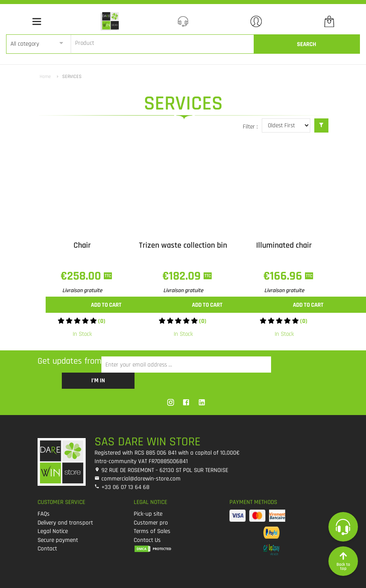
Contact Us (147, 540)
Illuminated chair (284, 245)
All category (25, 44)
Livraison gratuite (82, 291)
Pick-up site (148, 514)
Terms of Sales (152, 531)
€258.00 (82, 276)
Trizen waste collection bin (183, 245)
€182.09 (183, 276)
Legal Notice (53, 531)
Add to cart (106, 305)
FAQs (44, 514)
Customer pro (151, 523)
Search (307, 44)
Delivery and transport (65, 523)
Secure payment (58, 540)
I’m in (98, 380)
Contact (47, 549)
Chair (82, 245)
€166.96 (284, 276)
